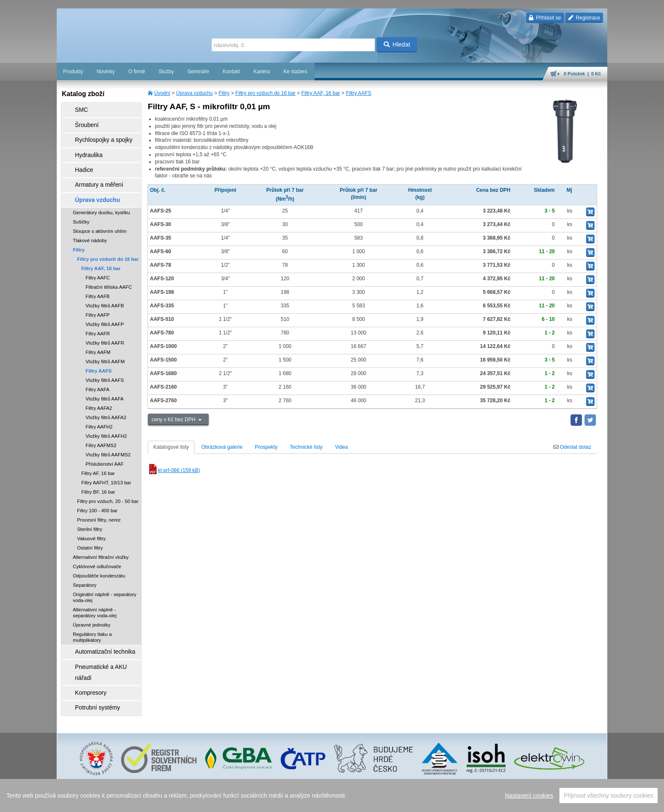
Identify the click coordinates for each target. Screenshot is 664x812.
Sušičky (81, 200)
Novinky (106, 72)
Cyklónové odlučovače (97, 544)
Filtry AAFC (98, 256)
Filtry (224, 93)
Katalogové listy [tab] (171, 447)
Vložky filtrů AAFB (105, 284)
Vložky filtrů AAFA (105, 377)
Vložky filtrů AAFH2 (106, 414)
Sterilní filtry (90, 507)
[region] (332, 795)
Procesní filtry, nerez (99, 498)
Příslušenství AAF (105, 442)
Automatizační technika (97, 629)
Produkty (73, 72)
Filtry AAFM (98, 330)
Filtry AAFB (98, 274)
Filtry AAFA (97, 367)
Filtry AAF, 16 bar (321, 93)
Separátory (85, 563)
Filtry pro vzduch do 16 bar (266, 93)
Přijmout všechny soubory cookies (609, 795)
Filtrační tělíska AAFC (109, 265)
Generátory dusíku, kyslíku (101, 191)
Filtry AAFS (359, 93)
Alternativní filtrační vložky (101, 535)
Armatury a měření (91, 168)
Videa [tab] (341, 447)
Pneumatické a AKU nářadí (101, 641)
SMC (76, 109)
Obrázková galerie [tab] (222, 447)
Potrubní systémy (90, 664)
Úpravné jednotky (92, 603)
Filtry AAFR (98, 312)
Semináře (198, 72)
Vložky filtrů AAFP (105, 302)
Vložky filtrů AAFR (105, 321)
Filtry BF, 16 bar (98, 470)
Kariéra (261, 72)
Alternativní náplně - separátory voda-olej (95, 591)
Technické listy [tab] (306, 447)
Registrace (584, 18)
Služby (166, 72)
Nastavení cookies (529, 795)
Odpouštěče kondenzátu (99, 554)
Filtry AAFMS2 (101, 423)
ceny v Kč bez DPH (174, 420)
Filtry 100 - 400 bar (97, 489)
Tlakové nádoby (90, 218)
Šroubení (81, 121)
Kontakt (231, 72)
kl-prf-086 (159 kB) (174, 470)
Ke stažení (295, 72)
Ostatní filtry (90, 526)
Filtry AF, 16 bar (98, 451)
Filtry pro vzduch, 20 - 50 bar (108, 479)
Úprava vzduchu (195, 93)
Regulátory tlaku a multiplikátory (92, 615)
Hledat (397, 44)
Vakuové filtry (91, 516)
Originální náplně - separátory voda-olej (105, 575)
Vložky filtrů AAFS (105, 358)
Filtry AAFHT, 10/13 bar (106, 461)
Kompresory (84, 652)
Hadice (78, 156)
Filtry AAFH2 (99, 405)
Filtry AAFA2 (99, 386)
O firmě (137, 72)
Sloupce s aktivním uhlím (100, 209)
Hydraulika (82, 144)
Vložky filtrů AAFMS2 (108, 433)
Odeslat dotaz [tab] (572, 447)
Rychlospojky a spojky (95, 133)
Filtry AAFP (98, 293)
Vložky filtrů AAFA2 (106, 395)
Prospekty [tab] (266, 447)
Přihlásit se (545, 18)
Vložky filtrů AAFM (105, 340)
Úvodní (162, 93)
